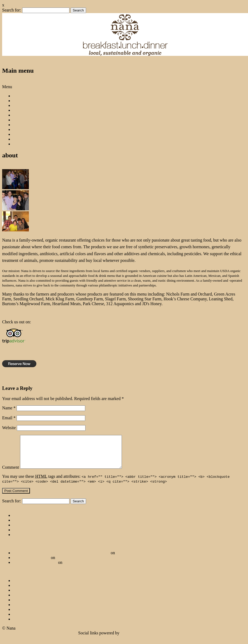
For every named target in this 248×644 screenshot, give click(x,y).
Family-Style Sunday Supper (38, 536)
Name (9, 408)
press (17, 129)
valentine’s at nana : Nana (35, 569)
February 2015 (25, 592)
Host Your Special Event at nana (40, 541)
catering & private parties (35, 115)
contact (19, 134)
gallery (19, 125)
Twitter (26, 59)
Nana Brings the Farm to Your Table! (44, 531)
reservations (23, 120)
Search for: (12, 10)
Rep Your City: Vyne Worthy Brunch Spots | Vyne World (61, 559)
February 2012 (25, 621)
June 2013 (22, 616)
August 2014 (24, 597)
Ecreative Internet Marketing (145, 639)
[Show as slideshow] (20, 167)
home (18, 96)
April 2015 (22, 587)
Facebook (10, 59)
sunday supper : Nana (31, 564)
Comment (11, 474)
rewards (20, 144)
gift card (20, 139)
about (18, 101)
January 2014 (24, 601)
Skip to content (15, 82)
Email (9, 418)
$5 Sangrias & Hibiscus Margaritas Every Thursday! (58, 527)
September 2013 (27, 611)
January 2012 (24, 625)
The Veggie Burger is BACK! (38, 522)
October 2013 (25, 606)
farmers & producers (30, 110)
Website (9, 428)
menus (18, 105)
